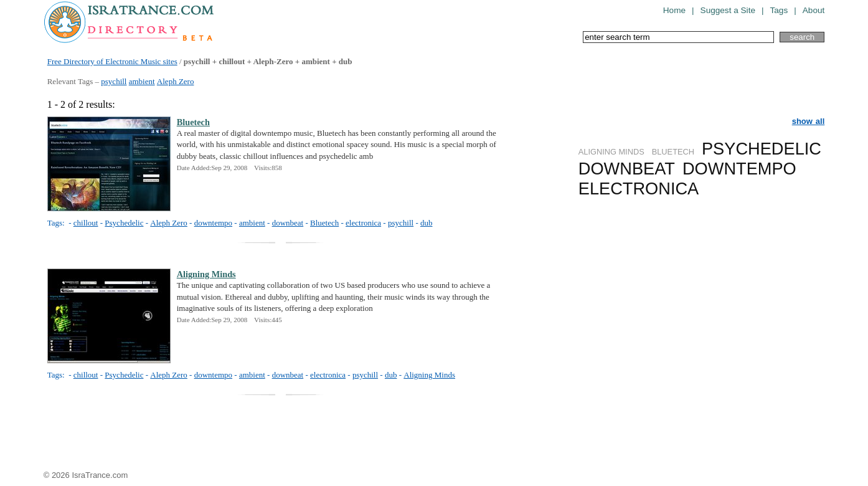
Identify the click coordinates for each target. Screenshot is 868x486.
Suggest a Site (728, 10)
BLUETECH (673, 152)
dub (427, 223)
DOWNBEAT (627, 169)
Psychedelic (124, 223)
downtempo (213, 223)
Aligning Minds (206, 274)
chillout (86, 223)
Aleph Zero (176, 81)
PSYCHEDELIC (762, 149)
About (814, 10)
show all (809, 121)
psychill (114, 81)
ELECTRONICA (639, 188)
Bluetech (193, 122)
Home (674, 10)
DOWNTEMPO (739, 169)
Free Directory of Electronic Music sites (112, 61)
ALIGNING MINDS (611, 152)
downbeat (288, 223)
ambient (142, 81)
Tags (779, 10)
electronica (363, 223)
